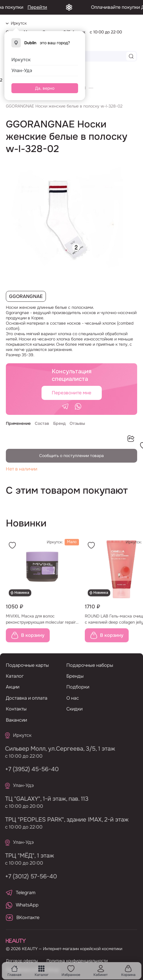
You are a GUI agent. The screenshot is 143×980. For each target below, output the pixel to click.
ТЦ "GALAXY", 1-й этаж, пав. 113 (45, 799)
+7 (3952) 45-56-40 (30, 769)
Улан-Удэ (22, 70)
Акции (13, 687)
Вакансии (16, 720)
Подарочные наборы (90, 665)
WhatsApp (22, 905)
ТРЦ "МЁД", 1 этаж (27, 856)
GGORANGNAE (26, 296)
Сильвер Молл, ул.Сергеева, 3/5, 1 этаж (58, 749)
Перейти (45, 7)
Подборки (78, 687)
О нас (73, 698)
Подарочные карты (27, 665)
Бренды (75, 676)
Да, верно (45, 88)
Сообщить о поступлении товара (71, 456)
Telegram (21, 893)
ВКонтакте (23, 918)
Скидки (74, 709)
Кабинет (101, 971)
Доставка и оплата (27, 698)
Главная (14, 971)
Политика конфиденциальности (77, 961)
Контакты (16, 709)
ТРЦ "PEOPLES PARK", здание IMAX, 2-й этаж (65, 820)
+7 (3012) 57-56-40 (29, 876)
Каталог (41, 971)
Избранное (71, 971)
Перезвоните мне (71, 393)
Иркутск (21, 60)
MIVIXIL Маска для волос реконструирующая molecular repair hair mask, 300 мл (41, 621)
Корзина (128, 971)
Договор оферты (22, 961)
